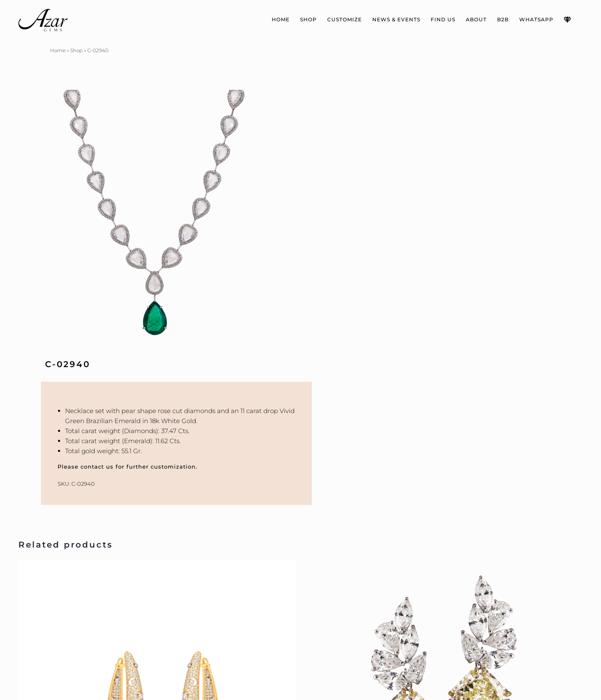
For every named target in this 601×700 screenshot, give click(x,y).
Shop (76, 50)
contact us (97, 467)
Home (58, 50)
